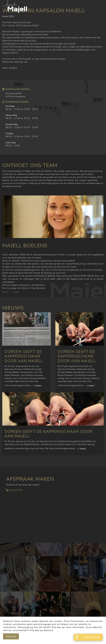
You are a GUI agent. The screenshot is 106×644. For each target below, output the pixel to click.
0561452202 (16, 490)
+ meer (37, 386)
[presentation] (15, 294)
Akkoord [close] (11, 639)
